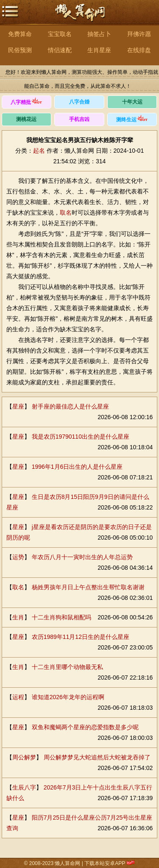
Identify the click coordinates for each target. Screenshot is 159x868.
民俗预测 (20, 50)
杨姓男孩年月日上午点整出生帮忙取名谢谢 (88, 587)
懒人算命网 (80, 17)
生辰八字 (24, 787)
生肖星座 (99, 50)
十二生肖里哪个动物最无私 (67, 667)
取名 (66, 213)
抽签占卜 (99, 34)
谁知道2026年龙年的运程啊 (68, 697)
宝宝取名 (60, 34)
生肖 (18, 617)
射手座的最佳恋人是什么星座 (70, 406)
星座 (18, 406)
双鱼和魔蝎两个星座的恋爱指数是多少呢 (85, 727)
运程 (18, 697)
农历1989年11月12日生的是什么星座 (81, 637)
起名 (39, 151)
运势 (18, 557)
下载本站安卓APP (105, 863)
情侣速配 (60, 50)
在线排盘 (139, 50)
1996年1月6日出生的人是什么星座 (77, 467)
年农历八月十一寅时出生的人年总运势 (82, 557)
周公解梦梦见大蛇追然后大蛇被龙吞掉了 (97, 757)
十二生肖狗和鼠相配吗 (61, 617)
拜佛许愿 (139, 34)
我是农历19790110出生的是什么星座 (81, 437)
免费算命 (20, 34)
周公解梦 (24, 757)
